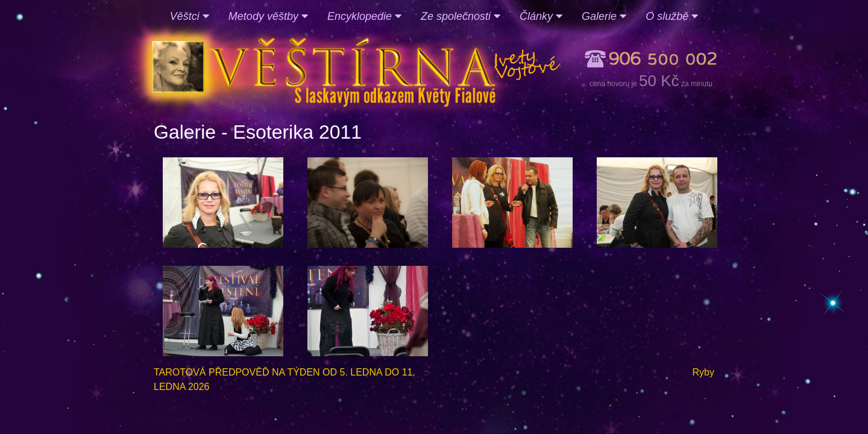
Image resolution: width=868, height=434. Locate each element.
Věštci (190, 16)
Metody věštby (268, 16)
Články (541, 16)
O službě (672, 16)
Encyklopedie (364, 16)
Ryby (703, 372)
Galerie (604, 16)
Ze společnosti (461, 16)
